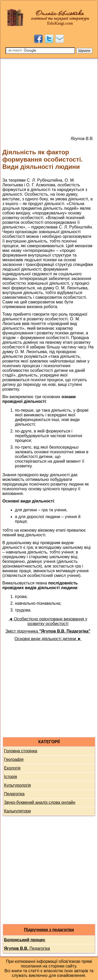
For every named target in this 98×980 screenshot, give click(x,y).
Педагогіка (14, 794)
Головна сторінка (21, 751)
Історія (11, 777)
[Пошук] (40, 51)
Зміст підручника (48, 631)
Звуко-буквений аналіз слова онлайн (40, 802)
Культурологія (18, 785)
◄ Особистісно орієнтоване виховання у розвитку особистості (48, 621)
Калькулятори (18, 811)
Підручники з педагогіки (49, 930)
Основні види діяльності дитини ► (48, 639)
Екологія (12, 768)
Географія (14, 759)
